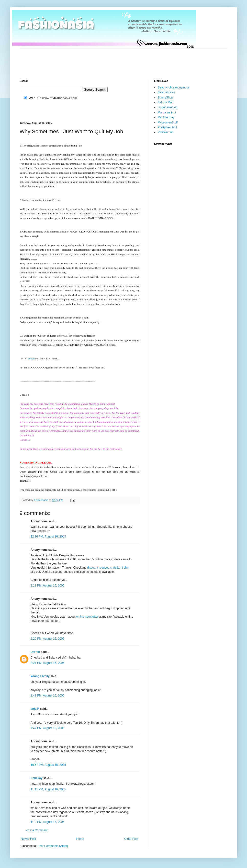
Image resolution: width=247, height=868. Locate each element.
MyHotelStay (166, 117)
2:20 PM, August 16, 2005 (47, 639)
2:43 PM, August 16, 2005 (47, 696)
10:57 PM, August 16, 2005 (48, 765)
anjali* (35, 709)
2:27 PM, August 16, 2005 (47, 663)
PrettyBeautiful (167, 127)
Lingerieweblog (168, 107)
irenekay (37, 778)
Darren (35, 652)
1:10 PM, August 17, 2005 (47, 822)
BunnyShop (165, 98)
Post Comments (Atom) (53, 846)
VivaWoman (166, 132)
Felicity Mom (166, 102)
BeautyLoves (166, 92)
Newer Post (28, 839)
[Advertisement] (109, 60)
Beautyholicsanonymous (174, 87)
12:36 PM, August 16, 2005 (48, 537)
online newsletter (87, 617)
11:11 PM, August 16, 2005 (48, 789)
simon (31, 358)
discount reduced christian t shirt (108, 568)
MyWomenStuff (168, 122)
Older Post (131, 839)
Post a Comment (37, 830)
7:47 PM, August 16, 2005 (47, 728)
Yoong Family (40, 676)
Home (80, 839)
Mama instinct (167, 112)
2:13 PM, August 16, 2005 (47, 586)
